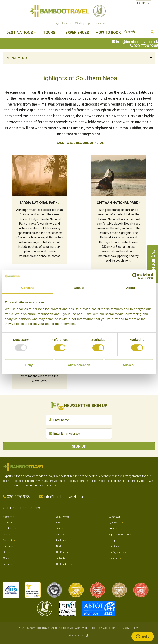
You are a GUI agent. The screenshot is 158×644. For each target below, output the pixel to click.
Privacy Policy (129, 628)
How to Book (108, 33)
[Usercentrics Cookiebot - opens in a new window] (135, 276)
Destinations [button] (20, 33)
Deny (29, 365)
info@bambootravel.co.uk (137, 42)
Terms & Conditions (104, 628)
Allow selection (79, 365)
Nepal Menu (17, 58)
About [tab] (131, 288)
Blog (81, 24)
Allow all (129, 365)
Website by (79, 635)
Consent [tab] (27, 288)
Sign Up (79, 446)
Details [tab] (79, 288)
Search (152, 32)
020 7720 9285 (146, 46)
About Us (66, 24)
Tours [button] (49, 33)
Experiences (77, 33)
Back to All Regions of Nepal (80, 143)
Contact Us (98, 24)
